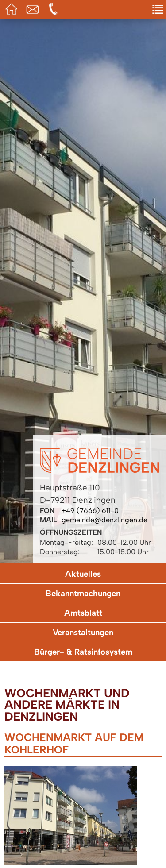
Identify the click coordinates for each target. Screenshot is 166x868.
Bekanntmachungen (83, 593)
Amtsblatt (83, 613)
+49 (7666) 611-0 (90, 511)
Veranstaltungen (83, 632)
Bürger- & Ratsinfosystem (83, 652)
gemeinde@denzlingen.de (104, 520)
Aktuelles (83, 574)
